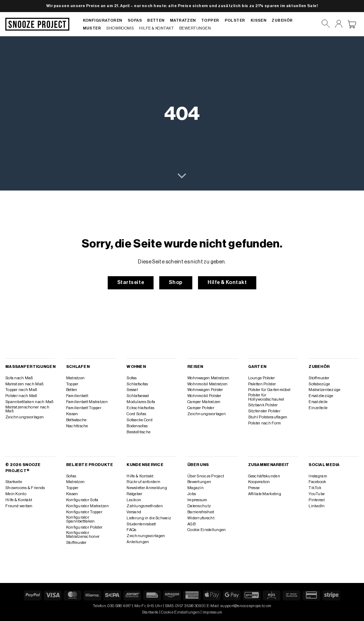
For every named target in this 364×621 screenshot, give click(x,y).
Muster (92, 28)
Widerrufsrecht (201, 518)
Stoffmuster (319, 378)
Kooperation (259, 482)
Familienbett (77, 396)
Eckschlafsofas (140, 408)
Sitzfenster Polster (264, 411)
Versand (134, 512)
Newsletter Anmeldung (147, 488)
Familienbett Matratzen (87, 402)
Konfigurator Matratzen (87, 506)
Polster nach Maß (21, 396)
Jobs (192, 494)
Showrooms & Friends (25, 488)
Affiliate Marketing (265, 494)
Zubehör (282, 20)
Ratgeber (134, 494)
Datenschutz (199, 506)
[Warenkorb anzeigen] (352, 24)
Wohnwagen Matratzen (208, 378)
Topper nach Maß (21, 390)
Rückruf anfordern (143, 482)
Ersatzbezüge (321, 396)
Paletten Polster (262, 384)
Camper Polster (201, 408)
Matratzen (183, 20)
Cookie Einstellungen (207, 530)
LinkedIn (317, 506)
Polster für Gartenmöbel (269, 390)
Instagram (318, 476)
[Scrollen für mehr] (182, 176)
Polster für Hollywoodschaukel (266, 397)
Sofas (135, 20)
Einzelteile (318, 408)
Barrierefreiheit (201, 512)
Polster (235, 20)
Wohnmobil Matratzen (207, 384)
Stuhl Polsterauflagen (268, 417)
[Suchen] (326, 24)
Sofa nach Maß (19, 378)
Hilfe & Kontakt (156, 28)
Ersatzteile (318, 402)
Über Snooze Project (206, 476)
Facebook (317, 482)
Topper (210, 20)
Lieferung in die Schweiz (149, 518)
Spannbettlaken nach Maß (29, 402)
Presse (254, 488)
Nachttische (77, 426)
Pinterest (317, 500)
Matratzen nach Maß (24, 384)
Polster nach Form (265, 423)
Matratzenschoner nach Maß (27, 409)
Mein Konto (16, 494)
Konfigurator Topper (84, 512)
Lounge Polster (262, 378)
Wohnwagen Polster (205, 390)
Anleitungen (138, 542)
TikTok (315, 488)
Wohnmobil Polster (204, 396)
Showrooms (120, 28)
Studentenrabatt (141, 524)
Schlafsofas (137, 384)
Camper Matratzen (204, 402)
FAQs (131, 530)
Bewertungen (195, 28)
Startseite (14, 482)
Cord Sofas (136, 414)
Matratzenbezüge (324, 390)
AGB (191, 524)
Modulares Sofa (141, 402)
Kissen (259, 20)
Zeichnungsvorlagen (25, 417)
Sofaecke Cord (140, 420)
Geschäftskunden (264, 476)
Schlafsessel (138, 396)
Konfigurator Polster (84, 527)
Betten (156, 20)
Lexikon (134, 500)
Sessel (132, 390)
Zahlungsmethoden (145, 506)
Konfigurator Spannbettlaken (81, 519)
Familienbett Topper (84, 408)
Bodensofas (137, 426)
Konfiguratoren (103, 20)
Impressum (197, 500)
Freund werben (19, 506)
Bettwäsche (76, 420)
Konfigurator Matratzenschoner (83, 535)
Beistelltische (138, 432)
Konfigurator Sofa (82, 500)
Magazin (196, 488)
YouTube (317, 494)
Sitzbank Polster (263, 405)
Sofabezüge (319, 384)
